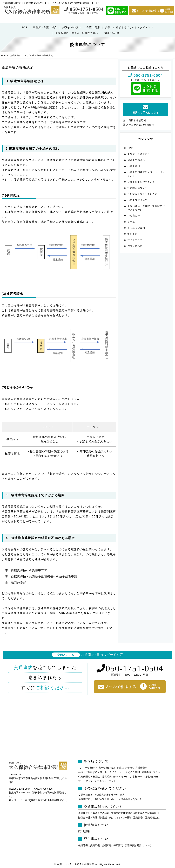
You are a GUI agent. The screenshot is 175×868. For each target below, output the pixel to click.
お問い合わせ (112, 33)
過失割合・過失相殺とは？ (148, 818)
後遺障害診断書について (138, 845)
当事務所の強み (107, 768)
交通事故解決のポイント (141, 182)
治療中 (124, 795)
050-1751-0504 (84, 9)
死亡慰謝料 (84, 831)
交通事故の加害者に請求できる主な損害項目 (135, 813)
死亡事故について (137, 200)
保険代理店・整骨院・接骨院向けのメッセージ (146, 208)
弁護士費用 (93, 27)
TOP (25, 27)
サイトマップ (135, 240)
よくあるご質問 (136, 228)
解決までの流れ (72, 27)
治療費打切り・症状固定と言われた (97, 799)
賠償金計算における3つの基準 (115, 818)
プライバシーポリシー (106, 781)
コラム (131, 222)
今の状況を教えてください (142, 194)
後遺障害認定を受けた (106, 795)
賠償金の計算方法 (88, 818)
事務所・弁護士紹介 (45, 27)
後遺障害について (137, 188)
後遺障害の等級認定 (112, 845)
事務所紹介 (91, 768)
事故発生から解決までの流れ (94, 813)
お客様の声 (134, 216)
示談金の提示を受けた (130, 799)
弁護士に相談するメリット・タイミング (129, 27)
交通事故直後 (85, 795)
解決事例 (132, 234)
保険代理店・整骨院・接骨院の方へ (77, 33)
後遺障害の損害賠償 (89, 845)
